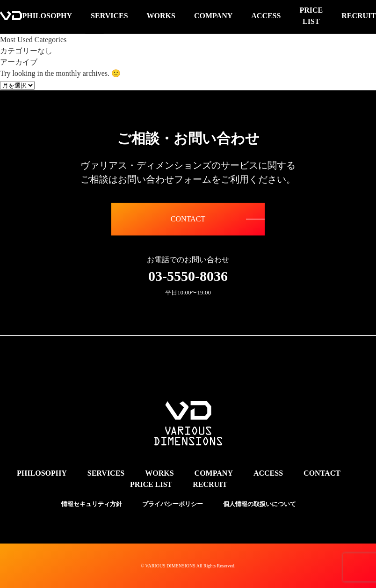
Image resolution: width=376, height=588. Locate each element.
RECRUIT (210, 484)
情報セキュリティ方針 (92, 504)
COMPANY (214, 473)
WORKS (159, 473)
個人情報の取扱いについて (260, 504)
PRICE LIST (151, 484)
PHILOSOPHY (42, 473)
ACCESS (268, 473)
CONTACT (188, 219)
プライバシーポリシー (173, 504)
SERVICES (106, 473)
